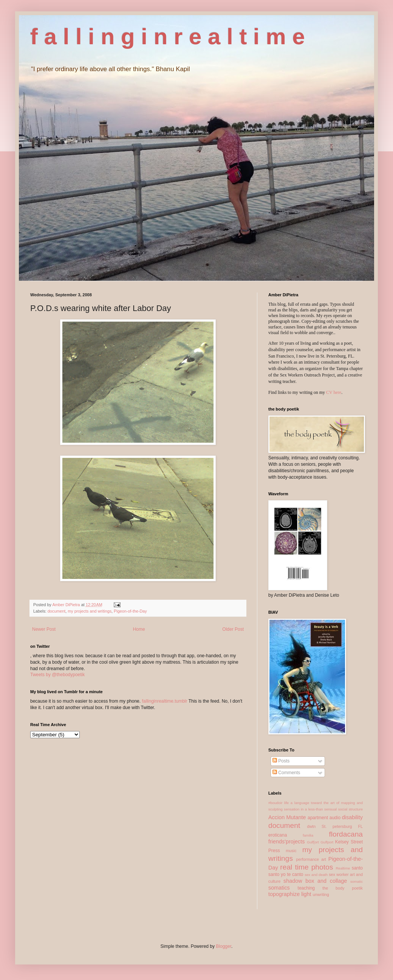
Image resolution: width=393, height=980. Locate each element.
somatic (357, 881)
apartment (318, 818)
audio (335, 818)
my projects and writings (90, 611)
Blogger (224, 946)
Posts (281, 761)
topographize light (290, 894)
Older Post (233, 629)
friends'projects (286, 842)
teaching (306, 888)
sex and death (316, 875)
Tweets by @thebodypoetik (57, 675)
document (56, 611)
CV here (334, 392)
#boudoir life (279, 803)
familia (308, 835)
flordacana (346, 834)
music (291, 851)
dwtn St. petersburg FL (335, 826)
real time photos (306, 867)
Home (139, 629)
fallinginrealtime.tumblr (164, 701)
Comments (286, 773)
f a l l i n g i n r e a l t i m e (168, 37)
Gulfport (327, 842)
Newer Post (44, 629)
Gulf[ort (313, 842)
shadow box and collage (315, 881)
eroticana (278, 835)
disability (352, 817)
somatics (279, 888)
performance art (311, 859)
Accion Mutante (287, 817)
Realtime (343, 868)
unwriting (321, 894)
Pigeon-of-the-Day (130, 611)
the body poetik (343, 888)
